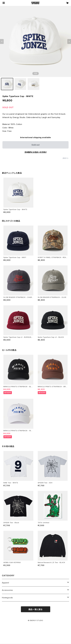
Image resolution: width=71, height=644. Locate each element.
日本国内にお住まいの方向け (36, 152)
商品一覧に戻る (36, 609)
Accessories (7, 590)
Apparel (5, 583)
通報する (66, 158)
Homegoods (7, 598)
